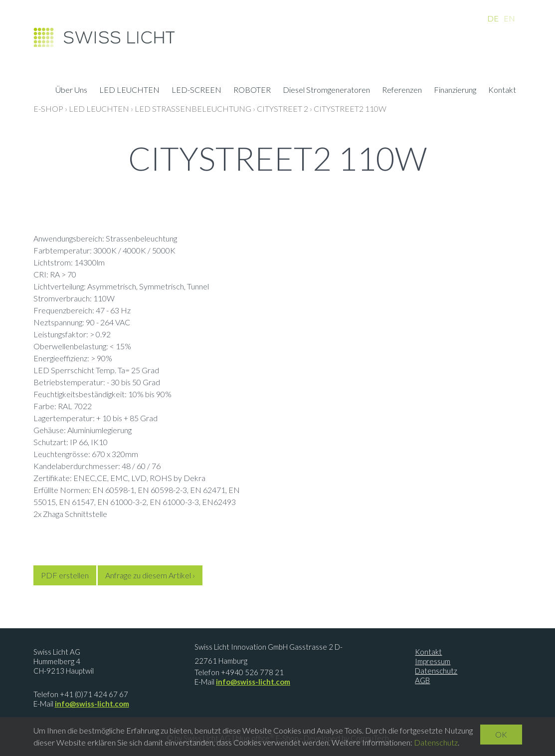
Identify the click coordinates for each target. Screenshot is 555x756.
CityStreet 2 (282, 109)
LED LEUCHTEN (129, 91)
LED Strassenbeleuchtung (193, 109)
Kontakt (502, 91)
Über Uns (71, 91)
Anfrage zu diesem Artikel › (150, 575)
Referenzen (402, 91)
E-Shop (48, 109)
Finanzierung (455, 91)
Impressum (433, 661)
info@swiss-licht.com (92, 704)
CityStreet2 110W (350, 109)
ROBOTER (252, 91)
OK (501, 734)
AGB (422, 680)
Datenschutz (436, 671)
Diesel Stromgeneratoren (326, 91)
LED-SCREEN (196, 91)
